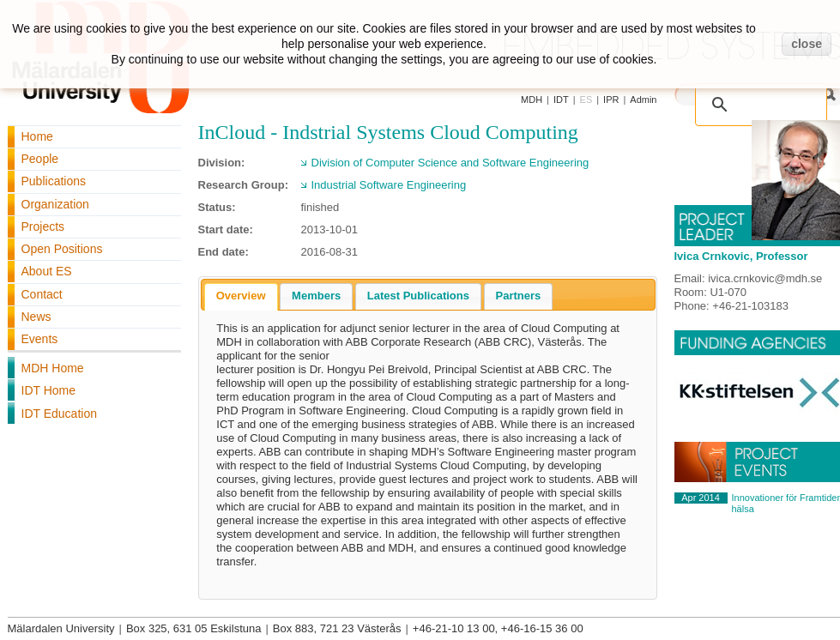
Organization (55, 204)
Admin (643, 100)
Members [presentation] (316, 296)
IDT (561, 100)
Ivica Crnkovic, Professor (741, 256)
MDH (532, 100)
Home (37, 136)
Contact (42, 294)
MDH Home (53, 368)
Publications (54, 181)
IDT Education (59, 414)
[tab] (241, 297)
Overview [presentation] (241, 296)
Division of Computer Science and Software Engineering (450, 163)
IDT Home (49, 390)
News (36, 317)
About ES (47, 271)
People (40, 159)
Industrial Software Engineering (389, 185)
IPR (611, 100)
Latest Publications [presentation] (418, 296)
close (807, 44)
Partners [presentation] (519, 296)
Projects (43, 226)
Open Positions (62, 249)
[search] (764, 96)
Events (40, 339)
